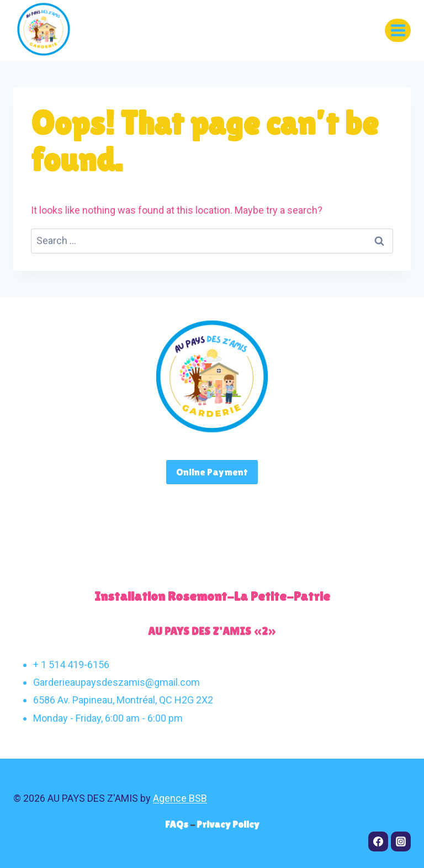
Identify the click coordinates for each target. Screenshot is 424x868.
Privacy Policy (228, 824)
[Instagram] (401, 841)
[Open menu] (398, 30)
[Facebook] (378, 841)
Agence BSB (180, 798)
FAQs (177, 824)
